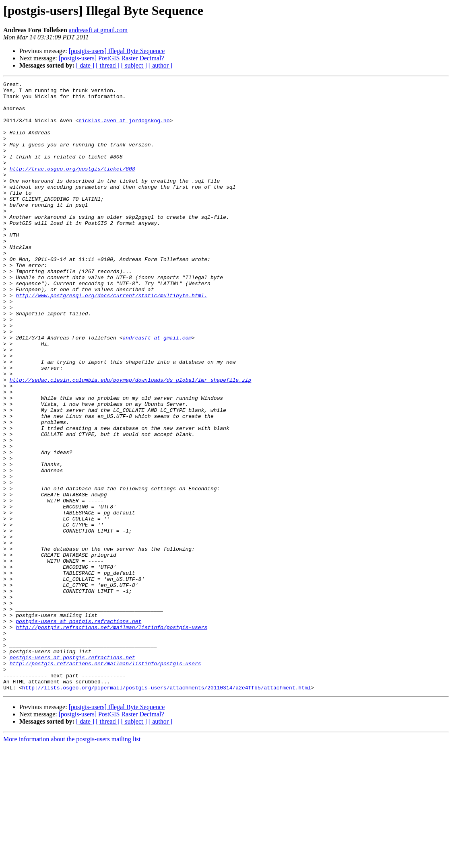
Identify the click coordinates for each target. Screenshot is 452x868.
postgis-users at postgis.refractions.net (78, 730)
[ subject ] (134, 65)
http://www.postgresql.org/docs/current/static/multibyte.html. (111, 339)
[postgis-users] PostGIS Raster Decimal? (111, 58)
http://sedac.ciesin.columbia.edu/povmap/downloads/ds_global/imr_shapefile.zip (131, 440)
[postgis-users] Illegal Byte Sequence (117, 51)
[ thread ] (108, 65)
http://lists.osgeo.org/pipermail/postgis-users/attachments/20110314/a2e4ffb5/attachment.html (167, 809)
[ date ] (85, 65)
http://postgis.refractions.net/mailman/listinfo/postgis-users (111, 737)
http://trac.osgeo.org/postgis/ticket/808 (72, 187)
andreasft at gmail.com (98, 30)
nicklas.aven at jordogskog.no (124, 129)
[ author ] (161, 65)
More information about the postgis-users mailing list (72, 861)
